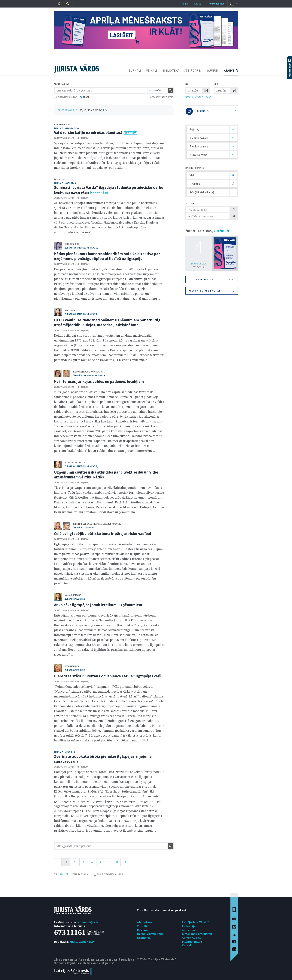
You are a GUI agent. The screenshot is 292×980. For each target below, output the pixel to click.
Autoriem (189, 930)
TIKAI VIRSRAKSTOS (66, 97)
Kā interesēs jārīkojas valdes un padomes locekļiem (99, 381)
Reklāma (143, 930)
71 (117, 862)
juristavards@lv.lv (82, 942)
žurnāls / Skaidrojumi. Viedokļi (82, 248)
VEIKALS (152, 70)
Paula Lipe (59, 179)
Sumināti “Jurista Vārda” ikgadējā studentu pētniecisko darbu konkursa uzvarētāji (109, 190)
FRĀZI (84, 97)
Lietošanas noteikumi (197, 934)
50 (67, 874)
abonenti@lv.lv (88, 922)
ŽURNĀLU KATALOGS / (208, 231)
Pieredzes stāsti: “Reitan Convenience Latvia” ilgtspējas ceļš (107, 676)
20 (61, 874)
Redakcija (189, 926)
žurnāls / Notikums (65, 183)
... (108, 862)
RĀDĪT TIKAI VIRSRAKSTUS (108, 874)
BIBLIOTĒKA (171, 70)
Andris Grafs (98, 372)
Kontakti (188, 945)
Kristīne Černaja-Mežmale (87, 524)
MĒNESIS (199, 97)
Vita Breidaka (72, 666)
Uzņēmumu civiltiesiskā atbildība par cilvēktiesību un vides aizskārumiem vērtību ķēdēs (106, 475)
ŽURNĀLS (135, 70)
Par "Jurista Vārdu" (195, 922)
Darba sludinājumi (150, 934)
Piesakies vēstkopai (211, 291)
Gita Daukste (72, 244)
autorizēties (217, 4)
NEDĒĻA (189, 97)
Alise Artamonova (75, 462)
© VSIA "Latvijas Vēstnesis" (156, 959)
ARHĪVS (229, 70)
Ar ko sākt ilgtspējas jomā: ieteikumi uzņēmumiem (98, 605)
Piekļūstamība (192, 942)
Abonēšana (145, 922)
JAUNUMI (213, 70)
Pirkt (185, 4)
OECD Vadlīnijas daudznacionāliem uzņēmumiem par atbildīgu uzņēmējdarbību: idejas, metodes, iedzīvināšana (108, 322)
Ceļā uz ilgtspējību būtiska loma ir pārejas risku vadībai (103, 534)
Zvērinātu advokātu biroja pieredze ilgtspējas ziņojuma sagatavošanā (103, 759)
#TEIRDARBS (193, 70)
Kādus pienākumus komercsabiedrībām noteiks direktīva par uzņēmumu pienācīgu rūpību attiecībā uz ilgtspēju (107, 256)
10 (55, 874)
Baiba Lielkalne (62, 124)
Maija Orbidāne (73, 595)
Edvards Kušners (112, 524)
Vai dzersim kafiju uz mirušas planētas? (88, 133)
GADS (208, 97)
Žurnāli (142, 926)
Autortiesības (191, 938)
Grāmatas (144, 938)
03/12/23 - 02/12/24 (92, 110)
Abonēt (198, 4)
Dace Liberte (71, 310)
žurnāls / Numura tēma (67, 128)
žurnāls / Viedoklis (84, 528)
